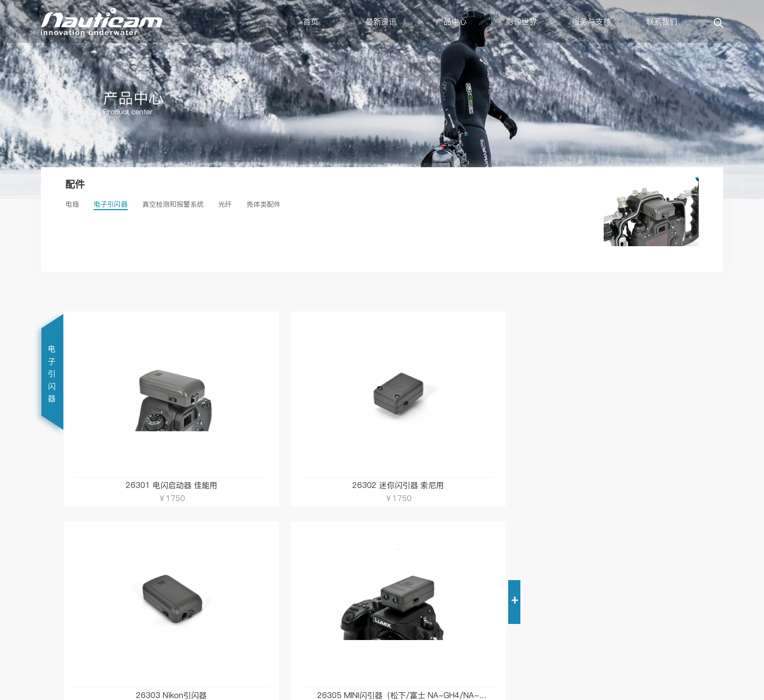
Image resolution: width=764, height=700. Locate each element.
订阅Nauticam (352, 567)
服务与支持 (592, 21)
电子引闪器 (111, 204)
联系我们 (662, 21)
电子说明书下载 (170, 583)
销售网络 (251, 598)
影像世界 (521, 21)
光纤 (225, 204)
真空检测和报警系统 (173, 204)
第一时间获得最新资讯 (365, 590)
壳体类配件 (264, 204)
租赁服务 (160, 629)
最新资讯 (381, 21)
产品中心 (451, 21)
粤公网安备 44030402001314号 (453, 689)
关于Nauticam (260, 583)
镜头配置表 (163, 598)
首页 (311, 21)
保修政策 (160, 614)
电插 (72, 204)
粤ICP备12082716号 (540, 689)
